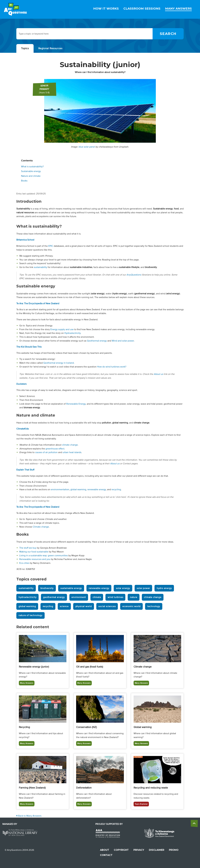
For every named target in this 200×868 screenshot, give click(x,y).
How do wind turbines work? (112, 367)
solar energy (123, 588)
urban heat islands (72, 452)
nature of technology (30, 615)
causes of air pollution (46, 452)
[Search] (168, 34)
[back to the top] (194, 823)
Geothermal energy (97, 341)
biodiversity (47, 588)
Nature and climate (31, 176)
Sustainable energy (31, 171)
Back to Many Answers (29, 816)
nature (134, 597)
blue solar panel (87, 147)
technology (154, 606)
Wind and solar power (123, 341)
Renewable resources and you (35, 559)
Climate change (41, 527)
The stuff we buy (28, 548)
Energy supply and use (62, 329)
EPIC (51, 246)
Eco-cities (24, 563)
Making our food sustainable (34, 552)
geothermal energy (54, 597)
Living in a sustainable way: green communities (44, 556)
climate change (70, 445)
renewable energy (97, 489)
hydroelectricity (28, 597)
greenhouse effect (55, 449)
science (64, 606)
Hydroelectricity (72, 333)
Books (24, 181)
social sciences (107, 606)
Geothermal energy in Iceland (59, 363)
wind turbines (115, 597)
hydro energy (164, 588)
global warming (78, 489)
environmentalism (60, 489)
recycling (116, 489)
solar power (143, 588)
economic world (131, 606)
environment (79, 597)
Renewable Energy (76, 404)
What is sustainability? (32, 167)
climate (97, 597)
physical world (84, 606)
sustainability (40, 267)
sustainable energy (71, 588)
